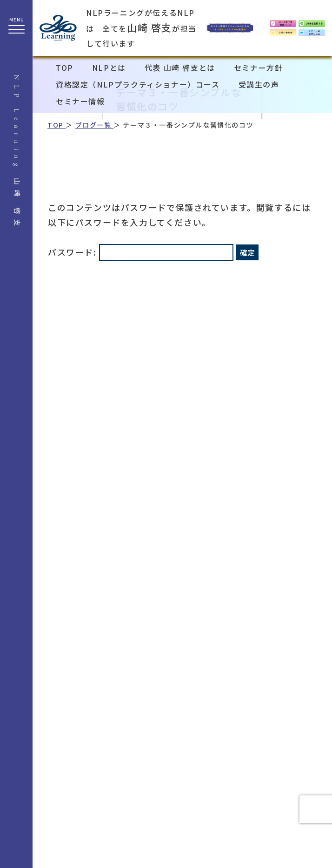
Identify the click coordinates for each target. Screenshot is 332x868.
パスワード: (141, 252)
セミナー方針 (259, 68)
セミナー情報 (80, 101)
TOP (65, 68)
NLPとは (109, 68)
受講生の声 (259, 84)
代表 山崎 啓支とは (180, 68)
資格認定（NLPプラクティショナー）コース (138, 84)
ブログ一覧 (95, 125)
